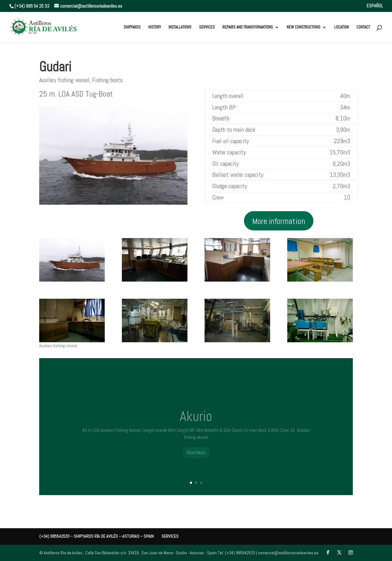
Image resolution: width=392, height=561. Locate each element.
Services (207, 27)
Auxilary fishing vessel (64, 80)
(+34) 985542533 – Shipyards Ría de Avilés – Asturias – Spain (96, 536)
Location (341, 27)
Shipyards (132, 27)
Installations (180, 27)
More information (279, 220)
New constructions (303, 27)
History (155, 27)
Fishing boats (107, 80)
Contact (363, 27)
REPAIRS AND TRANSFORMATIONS (248, 27)
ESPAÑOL (375, 6)
